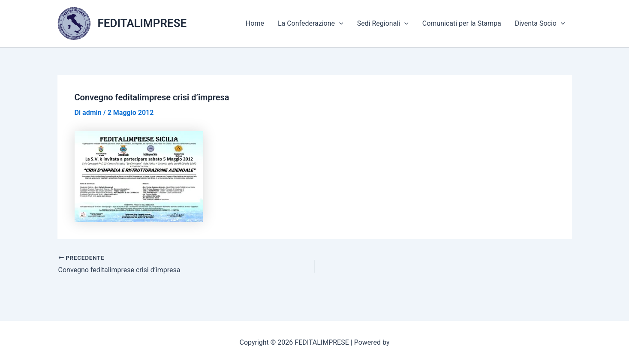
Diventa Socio (540, 24)
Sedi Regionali (383, 24)
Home (255, 23)
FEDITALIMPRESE (142, 23)
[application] (339, 24)
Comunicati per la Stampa (462, 23)
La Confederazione (311, 24)
